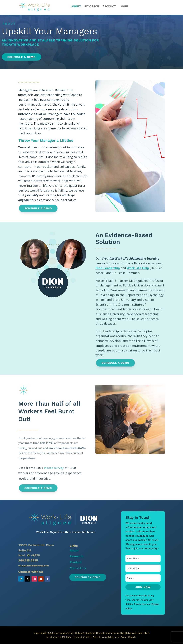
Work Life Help (138, 285)
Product (109, 6)
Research (92, 6)
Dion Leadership (108, 285)
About (76, 6)
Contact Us (78, 568)
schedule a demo (150, 6)
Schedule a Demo (23, 57)
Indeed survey (54, 470)
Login (124, 6)
